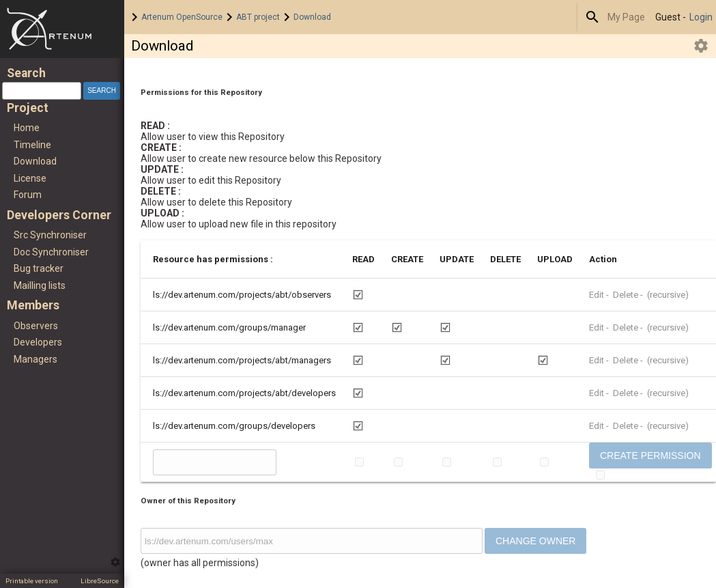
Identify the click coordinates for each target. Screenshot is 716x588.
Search (592, 17)
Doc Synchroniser (51, 252)
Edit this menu (115, 562)
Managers (35, 359)
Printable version (32, 581)
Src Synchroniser (50, 235)
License (30, 178)
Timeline (32, 145)
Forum (28, 195)
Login (701, 17)
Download (312, 17)
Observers (36, 326)
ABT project (258, 17)
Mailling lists (40, 285)
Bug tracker (39, 268)
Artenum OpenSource (182, 17)
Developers (38, 342)
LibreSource (100, 581)
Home (62, 29)
